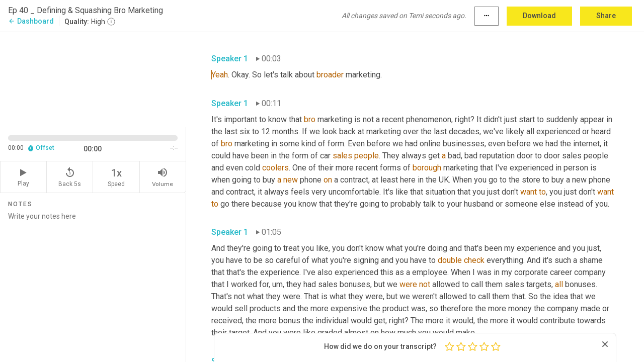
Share (606, 16)
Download (539, 16)
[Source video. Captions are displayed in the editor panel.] (93, 79)
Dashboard (31, 21)
